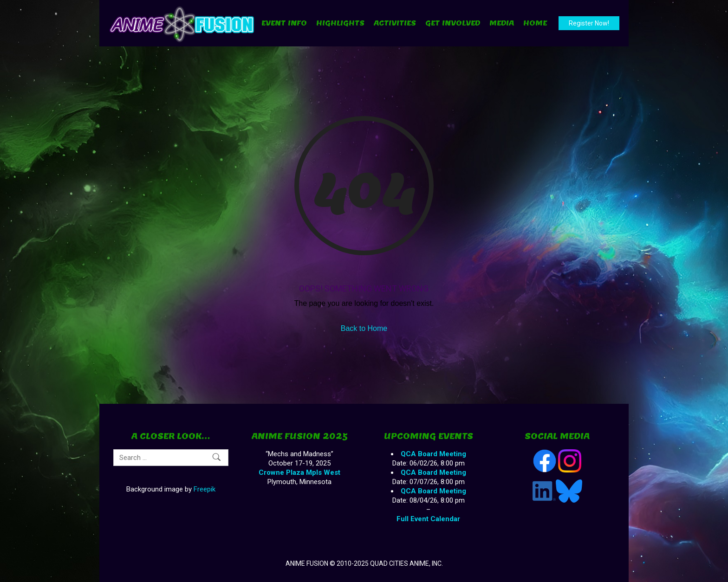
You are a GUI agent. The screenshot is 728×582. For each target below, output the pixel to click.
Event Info (284, 23)
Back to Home (364, 328)
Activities (395, 23)
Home (535, 23)
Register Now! (589, 23)
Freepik (205, 489)
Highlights (340, 23)
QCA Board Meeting (433, 454)
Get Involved (453, 23)
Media (502, 23)
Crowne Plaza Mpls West (299, 472)
